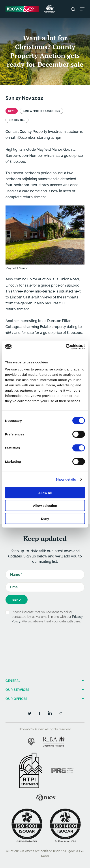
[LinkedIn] (50, 713)
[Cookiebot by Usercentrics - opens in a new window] (66, 347)
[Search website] (73, 9)
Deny (45, 518)
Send (17, 600)
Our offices (17, 699)
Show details (66, 479)
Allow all (45, 493)
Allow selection (45, 506)
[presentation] (39, 640)
